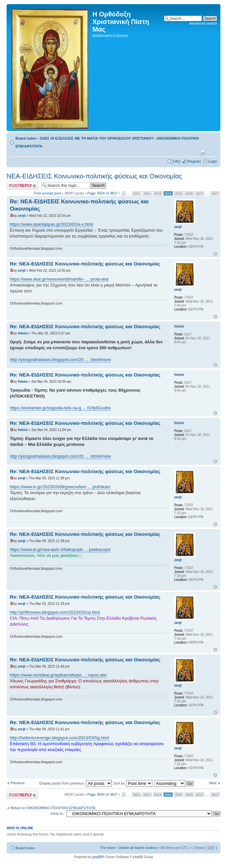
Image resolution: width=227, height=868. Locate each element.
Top (215, 254)
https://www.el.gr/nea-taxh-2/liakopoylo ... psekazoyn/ (60, 549)
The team (108, 848)
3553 (158, 193)
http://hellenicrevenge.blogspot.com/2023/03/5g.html (59, 738)
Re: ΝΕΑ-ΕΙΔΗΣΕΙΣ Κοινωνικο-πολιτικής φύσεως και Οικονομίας (85, 264)
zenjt (22, 216)
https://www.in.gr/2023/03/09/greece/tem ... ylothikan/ (60, 487)
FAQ (177, 161)
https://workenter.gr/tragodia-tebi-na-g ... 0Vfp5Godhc (60, 408)
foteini (23, 333)
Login (213, 161)
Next (213, 783)
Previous (18, 783)
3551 (137, 193)
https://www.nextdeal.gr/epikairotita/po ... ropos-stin (58, 675)
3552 (147, 193)
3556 (189, 193)
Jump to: (57, 813)
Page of (102, 193)
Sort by (133, 783)
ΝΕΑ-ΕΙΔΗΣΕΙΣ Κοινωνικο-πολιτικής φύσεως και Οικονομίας (94, 176)
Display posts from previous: (76, 783)
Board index (26, 138)
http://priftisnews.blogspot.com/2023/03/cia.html (55, 612)
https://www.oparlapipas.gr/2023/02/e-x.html (51, 224)
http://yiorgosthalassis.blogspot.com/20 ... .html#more (60, 360)
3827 (215, 193)
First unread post (48, 193)
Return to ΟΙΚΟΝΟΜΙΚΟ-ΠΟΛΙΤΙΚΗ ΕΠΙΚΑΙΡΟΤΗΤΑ (53, 808)
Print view (202, 153)
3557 (200, 193)
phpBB (97, 857)
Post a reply (22, 185)
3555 (179, 193)
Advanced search (203, 23)
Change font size (212, 153)
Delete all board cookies (138, 848)
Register (194, 161)
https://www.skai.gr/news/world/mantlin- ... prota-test (59, 279)
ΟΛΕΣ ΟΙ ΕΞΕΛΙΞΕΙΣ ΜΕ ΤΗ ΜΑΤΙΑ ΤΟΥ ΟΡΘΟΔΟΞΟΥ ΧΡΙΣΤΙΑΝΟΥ (96, 138)
